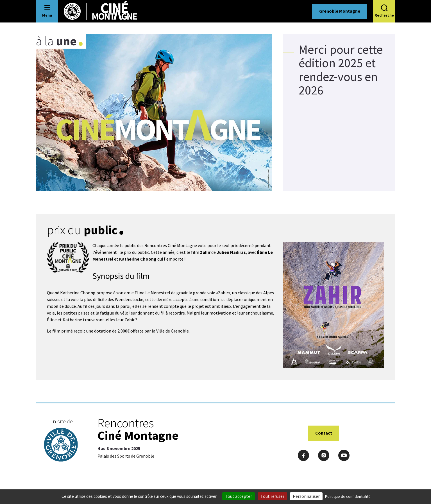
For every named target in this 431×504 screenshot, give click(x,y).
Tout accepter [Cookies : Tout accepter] (239, 496)
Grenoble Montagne (340, 11)
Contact (324, 433)
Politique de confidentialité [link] (348, 496)
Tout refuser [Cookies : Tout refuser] (272, 496)
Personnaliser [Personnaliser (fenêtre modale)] (306, 496)
